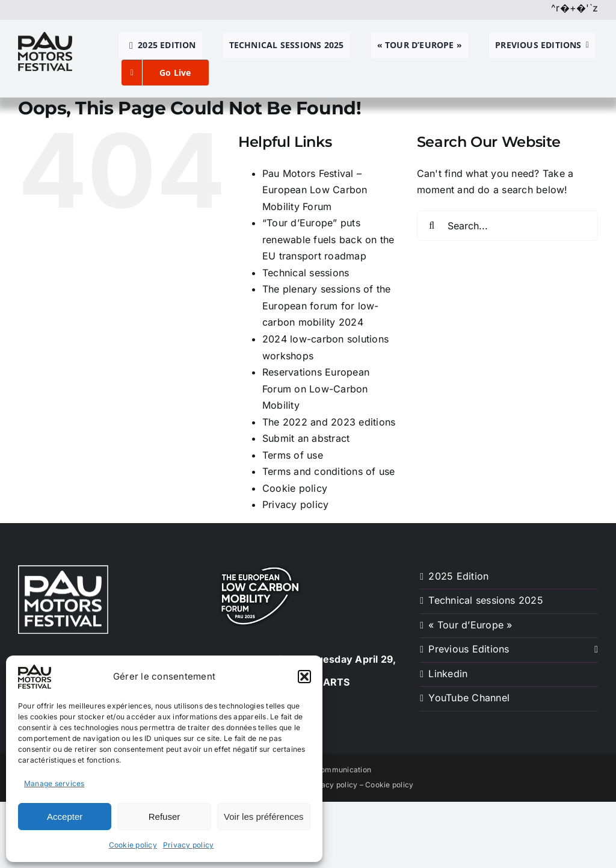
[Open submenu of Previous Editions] (594, 650)
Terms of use (293, 455)
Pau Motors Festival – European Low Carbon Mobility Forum (315, 190)
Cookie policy (133, 845)
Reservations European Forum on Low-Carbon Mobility (316, 389)
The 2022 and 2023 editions (329, 422)
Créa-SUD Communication (324, 770)
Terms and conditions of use (328, 471)
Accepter (65, 817)
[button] (304, 677)
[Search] (432, 226)
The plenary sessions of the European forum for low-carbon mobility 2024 (326, 305)
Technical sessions (306, 273)
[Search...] (507, 226)
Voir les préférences (264, 817)
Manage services (54, 783)
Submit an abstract (306, 438)
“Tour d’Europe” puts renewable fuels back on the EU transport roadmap (328, 239)
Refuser (165, 817)
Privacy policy (188, 845)
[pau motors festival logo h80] (45, 37)
